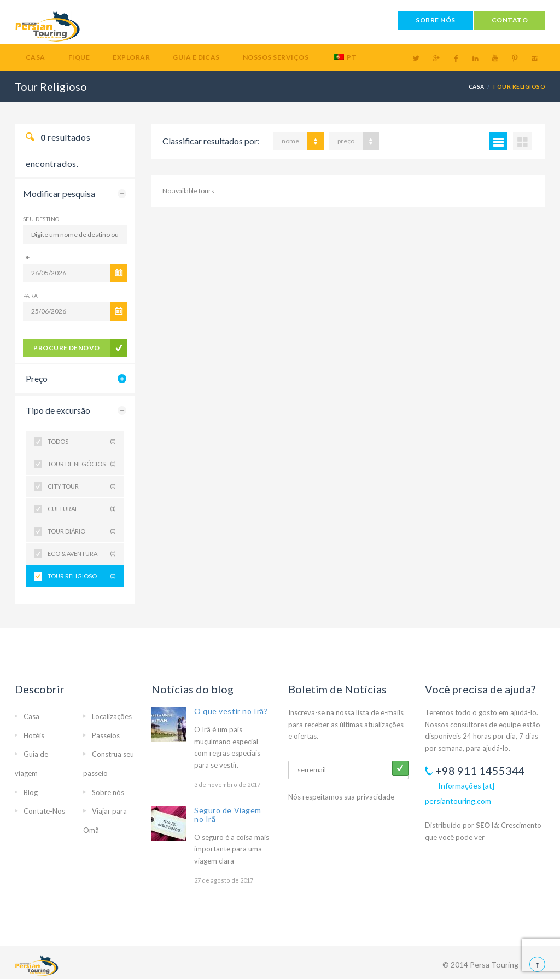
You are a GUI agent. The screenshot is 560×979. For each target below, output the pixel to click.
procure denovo (67, 348)
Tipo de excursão (58, 410)
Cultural (82, 509)
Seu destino (41, 219)
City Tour (82, 486)
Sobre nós (108, 792)
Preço (37, 378)
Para (31, 296)
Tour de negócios (82, 464)
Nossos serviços (276, 57)
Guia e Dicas (196, 57)
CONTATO (510, 20)
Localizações (112, 716)
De (27, 257)
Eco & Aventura (82, 554)
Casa (36, 57)
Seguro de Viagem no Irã (228, 815)
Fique (79, 57)
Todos (82, 442)
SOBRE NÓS (435, 20)
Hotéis (34, 735)
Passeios (106, 735)
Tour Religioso (82, 576)
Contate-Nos (44, 811)
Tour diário (82, 531)
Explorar (131, 57)
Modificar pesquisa (59, 193)
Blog (31, 792)
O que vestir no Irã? (231, 711)
